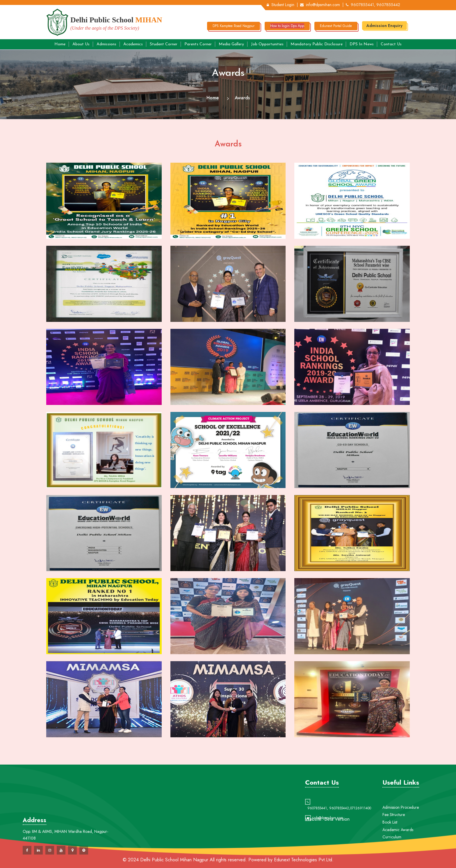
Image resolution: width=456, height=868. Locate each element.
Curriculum (392, 861)
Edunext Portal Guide (336, 26)
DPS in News (362, 44)
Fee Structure (394, 839)
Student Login (280, 5)
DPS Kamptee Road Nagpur (234, 26)
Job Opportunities (267, 44)
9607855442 (339, 823)
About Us (81, 44)
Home (60, 44)
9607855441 (317, 823)
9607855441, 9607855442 (373, 5)
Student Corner (164, 44)
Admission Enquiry (384, 26)
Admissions (106, 44)
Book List (390, 846)
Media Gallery (231, 44)
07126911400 (361, 823)
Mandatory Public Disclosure (317, 44)
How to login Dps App (287, 26)
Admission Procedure (401, 831)
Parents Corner (198, 44)
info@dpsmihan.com (320, 5)
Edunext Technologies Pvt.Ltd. (304, 860)
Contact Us (391, 44)
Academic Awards (398, 854)
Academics (133, 44)
